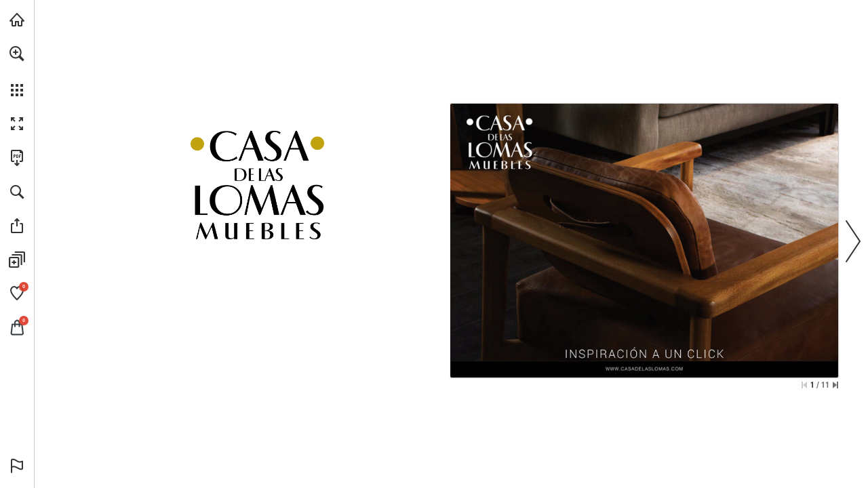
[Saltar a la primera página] (804, 385)
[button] (17, 54)
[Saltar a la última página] (835, 385)
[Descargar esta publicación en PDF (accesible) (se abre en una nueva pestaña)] (17, 158)
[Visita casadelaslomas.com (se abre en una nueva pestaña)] (17, 20)
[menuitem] (17, 71)
